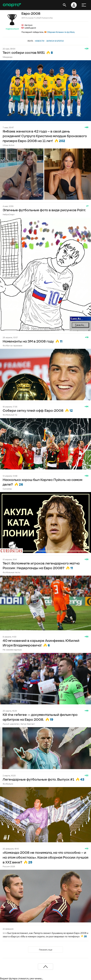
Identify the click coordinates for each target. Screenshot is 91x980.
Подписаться (12, 29)
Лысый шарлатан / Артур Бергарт (19, 724)
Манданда (8, 57)
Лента (30, 41)
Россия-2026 (9, 866)
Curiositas (7, 489)
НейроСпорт (9, 214)
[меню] (84, 5)
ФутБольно (8, 784)
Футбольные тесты (11, 572)
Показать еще (46, 950)
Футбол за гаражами (13, 345)
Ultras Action (8, 145)
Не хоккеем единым (12, 650)
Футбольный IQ (10, 415)
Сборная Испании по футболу (60, 32)
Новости (40, 41)
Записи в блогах (55, 41)
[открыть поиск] (65, 5)
